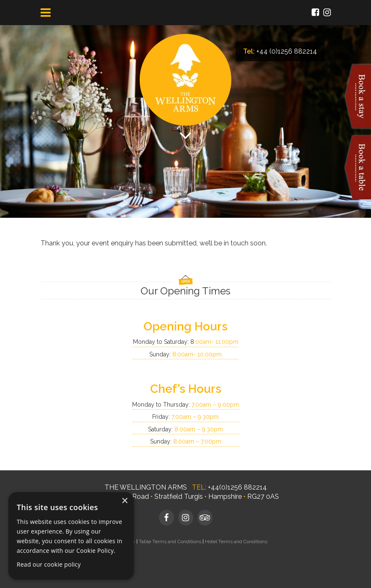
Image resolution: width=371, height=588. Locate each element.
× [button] (124, 501)
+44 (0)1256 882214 (287, 51)
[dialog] (71, 536)
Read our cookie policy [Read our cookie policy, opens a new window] (49, 564)
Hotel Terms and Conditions (236, 542)
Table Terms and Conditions (170, 542)
